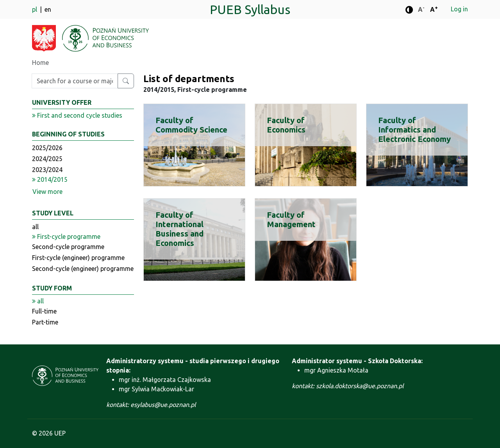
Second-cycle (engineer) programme (83, 269)
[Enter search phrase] (75, 81)
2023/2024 (47, 170)
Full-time (44, 311)
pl (35, 9)
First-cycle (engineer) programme (78, 258)
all (35, 227)
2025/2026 (47, 148)
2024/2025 (47, 159)
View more (47, 192)
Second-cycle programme (68, 247)
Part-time (45, 322)
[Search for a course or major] (126, 81)
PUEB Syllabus (250, 9)
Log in (459, 9)
